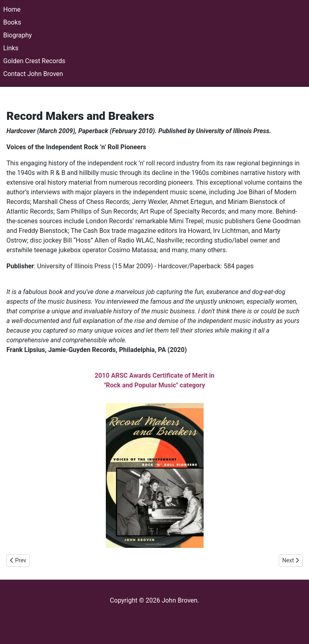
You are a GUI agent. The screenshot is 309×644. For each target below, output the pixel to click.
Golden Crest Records (34, 61)
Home (12, 9)
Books (12, 22)
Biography (18, 35)
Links (11, 48)
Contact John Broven (33, 74)
